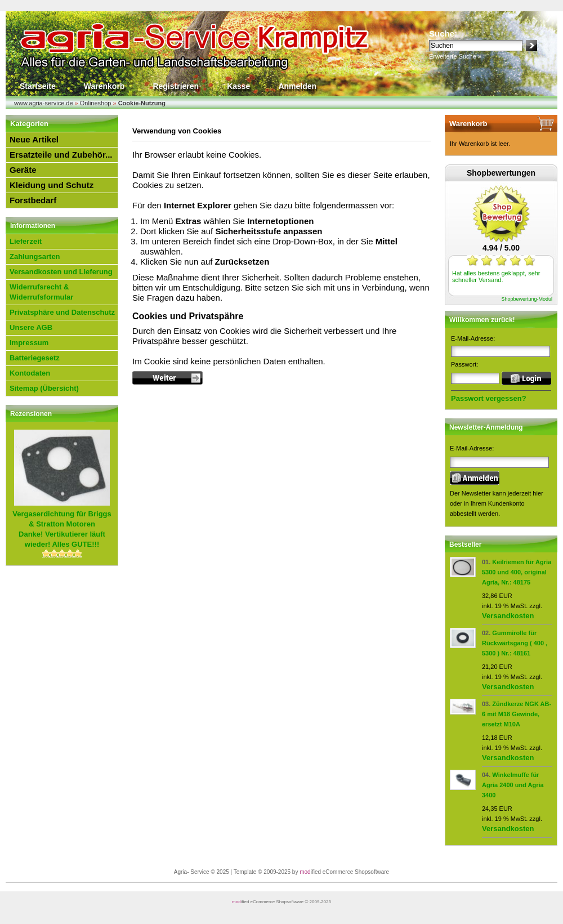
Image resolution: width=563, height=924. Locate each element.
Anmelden (297, 86)
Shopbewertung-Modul (527, 299)
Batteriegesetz (35, 358)
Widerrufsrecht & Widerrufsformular (41, 292)
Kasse (238, 86)
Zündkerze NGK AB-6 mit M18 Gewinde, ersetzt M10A (517, 714)
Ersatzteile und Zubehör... (61, 155)
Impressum (29, 343)
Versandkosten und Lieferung (61, 272)
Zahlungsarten (35, 256)
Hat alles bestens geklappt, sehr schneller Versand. (496, 276)
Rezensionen (31, 414)
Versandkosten (508, 616)
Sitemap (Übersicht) (44, 388)
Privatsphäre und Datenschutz (62, 312)
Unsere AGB (31, 327)
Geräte (23, 170)
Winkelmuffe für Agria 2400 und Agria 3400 (513, 785)
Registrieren (176, 86)
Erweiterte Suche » (455, 56)
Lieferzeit (26, 241)
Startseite (38, 86)
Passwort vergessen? (489, 398)
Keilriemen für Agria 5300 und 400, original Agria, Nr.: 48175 (517, 572)
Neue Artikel (34, 139)
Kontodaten (30, 373)
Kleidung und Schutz (52, 185)
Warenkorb (104, 86)
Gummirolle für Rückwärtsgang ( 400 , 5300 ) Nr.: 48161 (515, 643)
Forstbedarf (33, 200)
